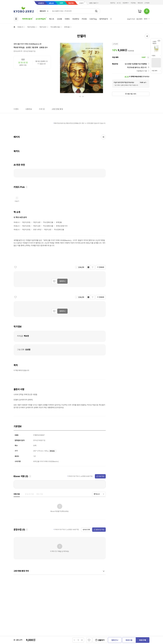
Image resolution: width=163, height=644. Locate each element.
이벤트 (67, 19)
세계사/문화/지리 (62, 226)
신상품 (59, 19)
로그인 (119, 3)
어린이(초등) (31, 27)
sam (61, 3)
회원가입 (113, 3)
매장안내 (140, 3)
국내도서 (20, 27)
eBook (51, 3)
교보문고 (41, 3)
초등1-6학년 (37, 230)
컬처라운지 (104, 19)
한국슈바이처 (18, 51)
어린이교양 (43, 27)
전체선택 (81, 267)
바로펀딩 (76, 19)
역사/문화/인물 (55, 27)
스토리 (81, 3)
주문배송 (133, 3)
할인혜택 (139, 19)
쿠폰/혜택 (154, 71)
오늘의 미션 (131, 19)
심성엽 (28, 48)
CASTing (93, 19)
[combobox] (43, 11)
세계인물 (67, 27)
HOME (14, 27)
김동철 (42, 48)
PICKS (84, 19)
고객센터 (147, 3)
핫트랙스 (71, 3)
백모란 (16, 48)
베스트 (52, 19)
